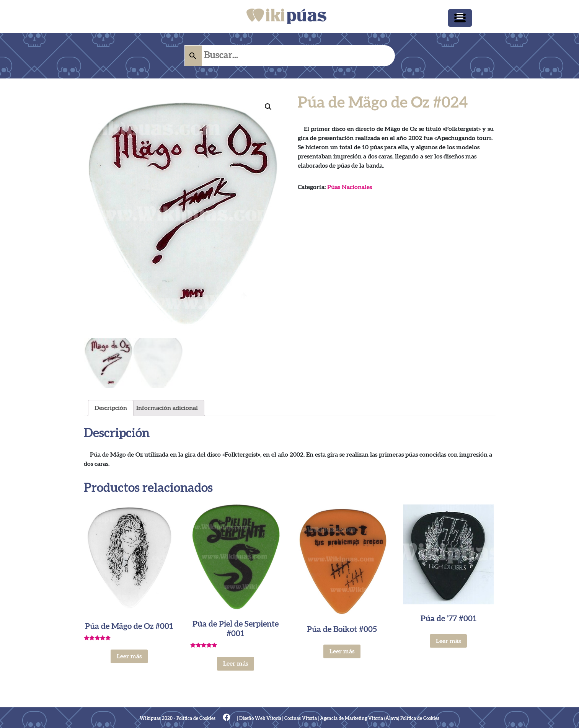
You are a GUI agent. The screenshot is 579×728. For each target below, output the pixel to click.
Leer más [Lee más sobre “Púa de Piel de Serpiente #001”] (236, 664)
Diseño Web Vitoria (260, 718)
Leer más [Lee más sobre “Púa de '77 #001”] (448, 641)
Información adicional (167, 408)
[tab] (111, 408)
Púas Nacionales (350, 187)
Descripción (111, 408)
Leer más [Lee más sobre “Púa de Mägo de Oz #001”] (129, 656)
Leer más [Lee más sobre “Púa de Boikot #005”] (342, 652)
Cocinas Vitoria (301, 718)
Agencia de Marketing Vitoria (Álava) (360, 718)
